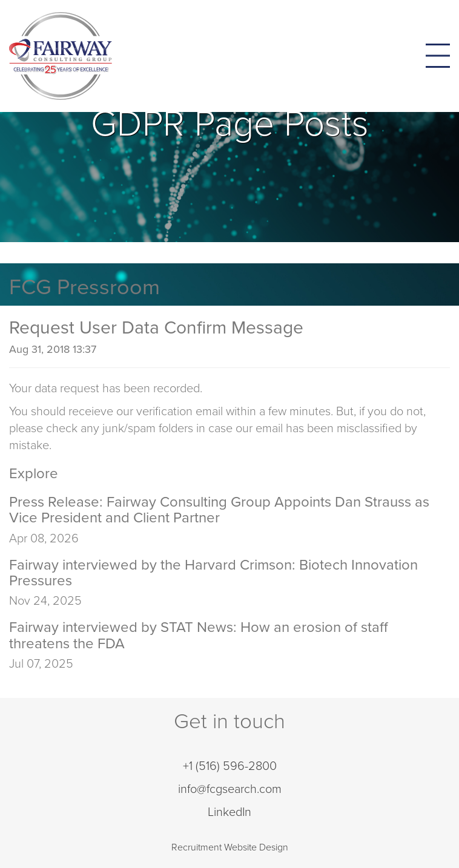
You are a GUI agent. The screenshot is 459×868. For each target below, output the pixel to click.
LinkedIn (230, 812)
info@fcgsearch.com (230, 789)
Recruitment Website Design (230, 847)
